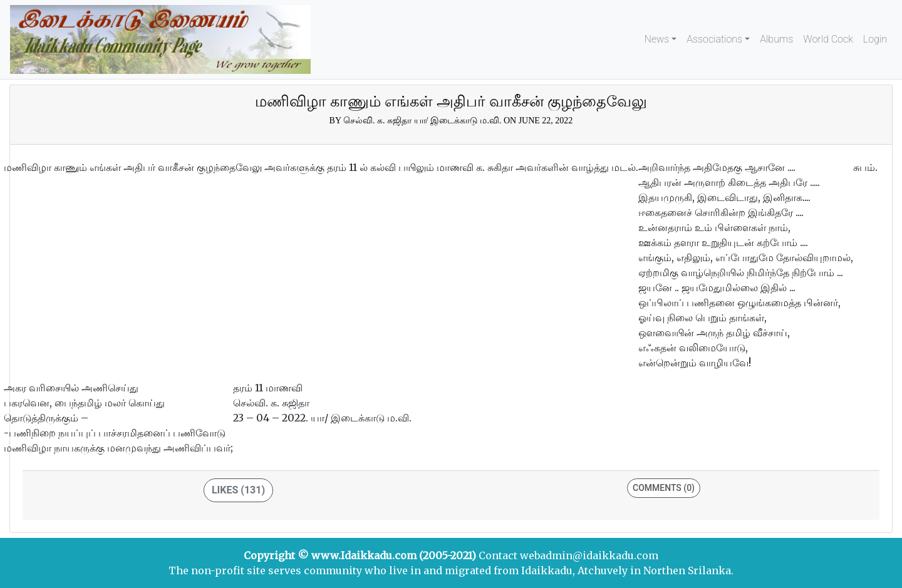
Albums (776, 39)
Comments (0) (664, 488)
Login (875, 39)
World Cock (828, 39)
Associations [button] (714, 39)
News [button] (657, 39)
